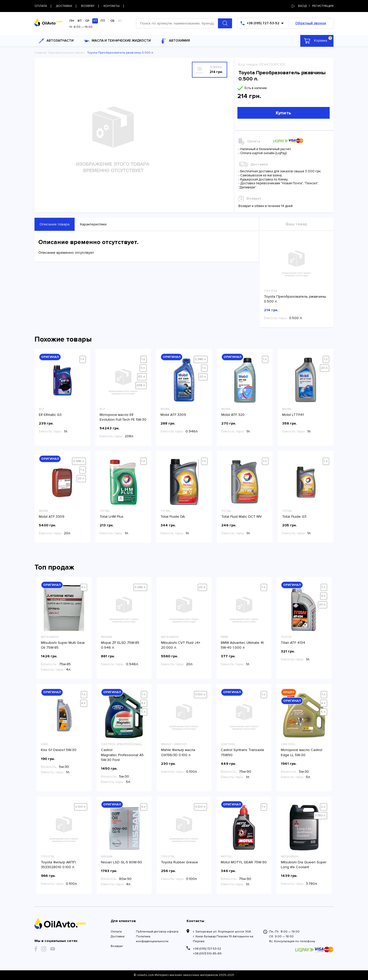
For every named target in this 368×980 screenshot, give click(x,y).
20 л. (203, 377)
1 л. (83, 359)
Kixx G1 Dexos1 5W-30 (59, 750)
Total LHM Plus (112, 517)
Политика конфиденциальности (152, 939)
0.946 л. (201, 359)
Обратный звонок (311, 23)
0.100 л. (200, 694)
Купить (283, 113)
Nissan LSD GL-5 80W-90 (122, 862)
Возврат (117, 946)
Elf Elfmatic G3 (50, 415)
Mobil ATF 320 (233, 415)
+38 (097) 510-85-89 (207, 954)
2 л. (324, 807)
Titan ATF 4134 (293, 643)
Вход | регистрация (313, 6)
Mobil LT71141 (293, 415)
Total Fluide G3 (294, 517)
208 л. (141, 385)
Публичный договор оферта (157, 932)
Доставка (118, 936)
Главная (41, 53)
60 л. (142, 377)
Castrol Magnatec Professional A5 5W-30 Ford (122, 755)
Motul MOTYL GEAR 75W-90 (244, 862)
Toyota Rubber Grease (180, 862)
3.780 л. (320, 815)
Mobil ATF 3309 (173, 415)
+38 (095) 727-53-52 (207, 949)
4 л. (84, 587)
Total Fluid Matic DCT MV (241, 517)
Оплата (116, 932)
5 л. (143, 368)
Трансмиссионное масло (66, 53)
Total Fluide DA (173, 517)
